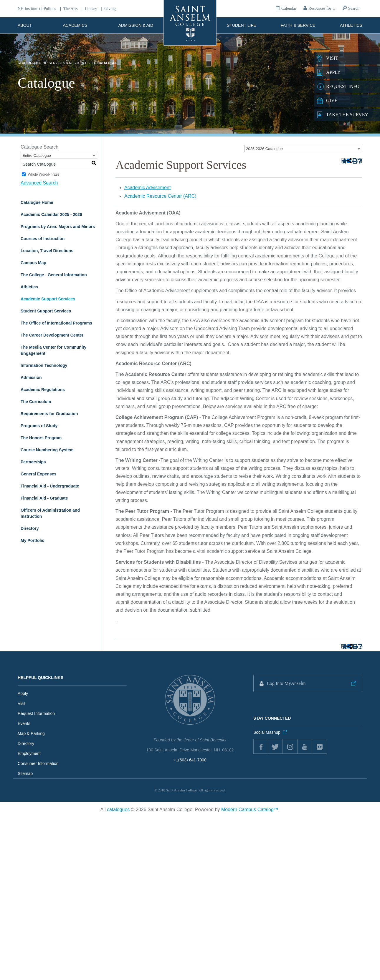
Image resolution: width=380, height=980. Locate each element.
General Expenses (38, 474)
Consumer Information (38, 763)
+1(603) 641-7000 (190, 760)
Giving (110, 9)
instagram (290, 746)
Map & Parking (31, 733)
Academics (75, 25)
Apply (23, 693)
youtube (305, 746)
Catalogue (108, 63)
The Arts (71, 9)
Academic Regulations (43, 390)
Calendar (289, 8)
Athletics (351, 25)
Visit (22, 703)
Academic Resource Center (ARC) (160, 196)
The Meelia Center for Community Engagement (53, 350)
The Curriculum (36, 402)
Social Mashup (267, 732)
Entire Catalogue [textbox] (37, 155)
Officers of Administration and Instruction (50, 513)
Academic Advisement (147, 188)
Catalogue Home (37, 202)
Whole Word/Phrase (43, 174)
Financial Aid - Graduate (44, 498)
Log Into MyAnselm (286, 683)
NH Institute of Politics (37, 9)
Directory (30, 528)
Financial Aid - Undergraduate (50, 486)
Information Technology (44, 365)
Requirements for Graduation (49, 414)
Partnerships (33, 462)
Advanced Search (39, 183)
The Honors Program (41, 438)
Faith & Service (298, 25)
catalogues (118, 810)
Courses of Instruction (43, 239)
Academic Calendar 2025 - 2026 (51, 214)
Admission (31, 377)
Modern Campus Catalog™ (250, 810)
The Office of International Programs (56, 323)
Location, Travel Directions (47, 251)
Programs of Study (39, 426)
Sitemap (25, 773)
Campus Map (33, 263)
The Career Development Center (52, 335)
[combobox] (303, 149)
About (25, 25)
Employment (29, 753)
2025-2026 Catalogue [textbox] (264, 149)
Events (24, 723)
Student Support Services (46, 311)
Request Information (36, 713)
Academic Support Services (48, 299)
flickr (320, 746)
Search (354, 8)
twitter (275, 746)
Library (91, 9)
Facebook (261, 746)
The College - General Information (54, 275)
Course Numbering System (47, 450)
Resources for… (322, 8)
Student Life (241, 25)
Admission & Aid (136, 25)
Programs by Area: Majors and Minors (58, 227)
